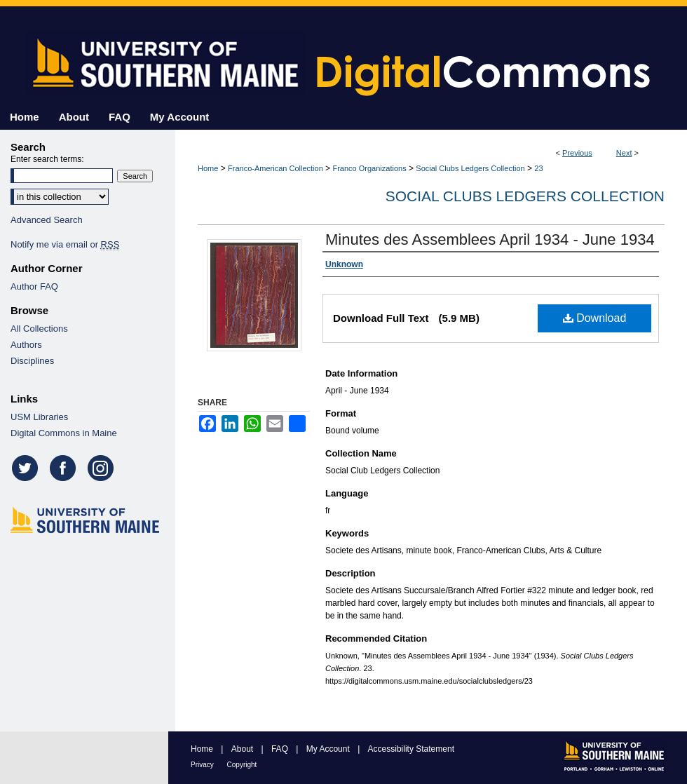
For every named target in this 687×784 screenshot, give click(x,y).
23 (538, 168)
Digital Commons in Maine (64, 433)
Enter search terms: (47, 159)
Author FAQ (34, 286)
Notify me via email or (65, 244)
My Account (329, 749)
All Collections (39, 329)
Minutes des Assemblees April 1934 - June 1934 (490, 239)
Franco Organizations (369, 168)
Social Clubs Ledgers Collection (470, 168)
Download (595, 318)
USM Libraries (39, 417)
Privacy (203, 765)
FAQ (281, 749)
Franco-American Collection (276, 168)
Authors (26, 345)
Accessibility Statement (411, 749)
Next (624, 153)
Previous (577, 153)
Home (208, 168)
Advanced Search (47, 220)
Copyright (242, 765)
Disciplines (32, 361)
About (244, 749)
